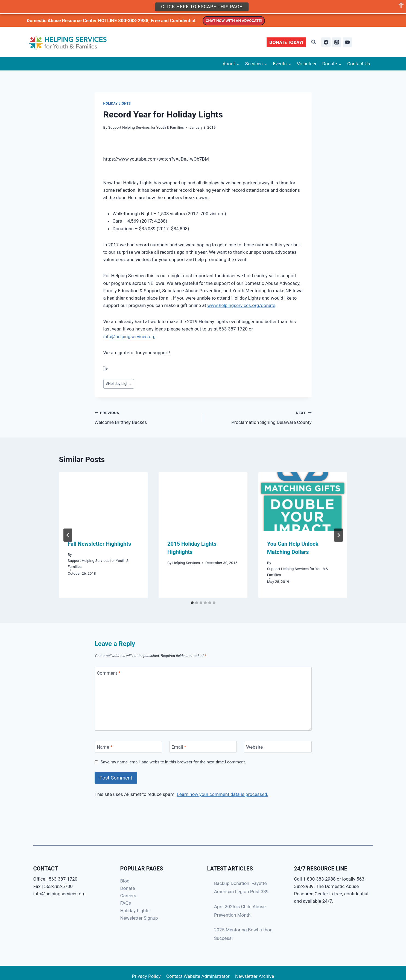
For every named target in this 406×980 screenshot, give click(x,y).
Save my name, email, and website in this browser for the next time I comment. (173, 762)
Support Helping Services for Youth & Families (146, 127)
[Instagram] (337, 42)
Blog (125, 881)
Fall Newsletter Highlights (100, 544)
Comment (109, 673)
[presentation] (103, 501)
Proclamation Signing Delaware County (260, 417)
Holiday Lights (117, 104)
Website (254, 747)
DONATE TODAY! (286, 42)
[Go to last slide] (68, 535)
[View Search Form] (314, 42)
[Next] (338, 535)
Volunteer (307, 64)
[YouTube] (347, 42)
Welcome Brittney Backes (147, 417)
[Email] (203, 747)
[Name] (128, 747)
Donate (128, 888)
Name (105, 747)
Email (179, 747)
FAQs (126, 903)
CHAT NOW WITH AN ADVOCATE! (234, 20)
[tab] (192, 603)
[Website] (278, 747)
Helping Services (186, 563)
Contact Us (359, 64)
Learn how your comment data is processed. (223, 794)
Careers (128, 896)
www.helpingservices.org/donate (241, 305)
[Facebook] (326, 42)
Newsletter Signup (139, 918)
